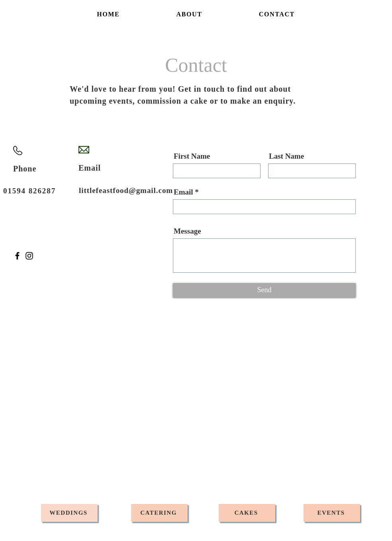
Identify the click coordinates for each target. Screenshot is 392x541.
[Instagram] (29, 256)
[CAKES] (247, 513)
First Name (192, 156)
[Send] (264, 290)
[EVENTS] (332, 513)
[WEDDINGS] (69, 513)
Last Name (286, 156)
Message (187, 231)
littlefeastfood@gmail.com (126, 190)
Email (183, 192)
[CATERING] (159, 513)
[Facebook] (17, 256)
